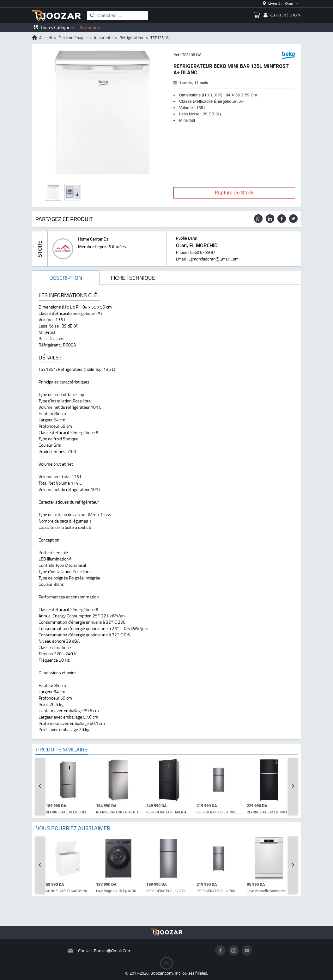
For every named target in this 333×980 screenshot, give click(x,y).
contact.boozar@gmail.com (105, 951)
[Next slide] (293, 786)
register (278, 15)
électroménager (73, 38)
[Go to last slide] (40, 786)
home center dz (93, 239)
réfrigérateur (132, 38)
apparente (103, 38)
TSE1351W (160, 38)
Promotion (90, 28)
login (295, 15)
